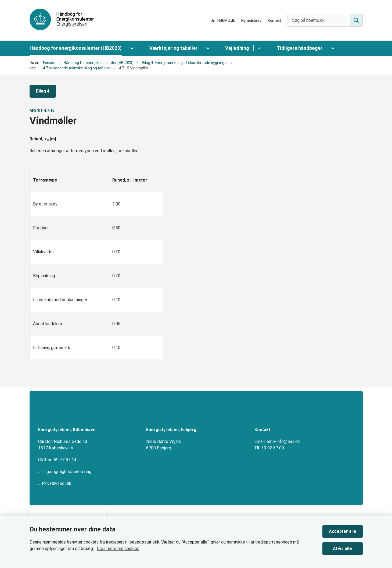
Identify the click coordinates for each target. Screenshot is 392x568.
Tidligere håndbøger (300, 48)
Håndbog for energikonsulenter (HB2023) (76, 48)
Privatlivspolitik (57, 483)
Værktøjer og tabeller (173, 48)
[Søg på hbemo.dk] (325, 20)
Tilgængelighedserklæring (67, 472)
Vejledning (237, 48)
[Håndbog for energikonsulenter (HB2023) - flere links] (131, 48)
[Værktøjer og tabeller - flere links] (207, 48)
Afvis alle (342, 549)
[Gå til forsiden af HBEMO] (62, 20)
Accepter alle (343, 531)
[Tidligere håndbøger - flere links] (332, 48)
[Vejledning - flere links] (259, 48)
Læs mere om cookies (118, 549)
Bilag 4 (43, 91)
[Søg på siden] (356, 20)
